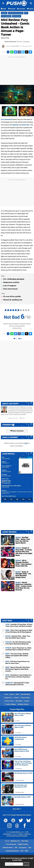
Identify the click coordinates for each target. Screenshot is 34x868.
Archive (27, 701)
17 (12, 555)
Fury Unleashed (6, 16)
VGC (30, 848)
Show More (17, 809)
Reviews (4, 13)
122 (11, 544)
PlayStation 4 (5, 463)
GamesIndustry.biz (12, 851)
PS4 (26, 13)
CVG (22, 851)
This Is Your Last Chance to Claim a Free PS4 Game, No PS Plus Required (19, 631)
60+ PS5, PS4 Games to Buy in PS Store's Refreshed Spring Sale (18, 643)
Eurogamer (23, 848)
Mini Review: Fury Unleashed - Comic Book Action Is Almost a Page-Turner (15, 27)
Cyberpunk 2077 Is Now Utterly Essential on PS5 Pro (17, 684)
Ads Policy (19, 701)
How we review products (17, 326)
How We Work (25, 694)
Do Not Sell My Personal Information (17, 836)
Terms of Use (9, 701)
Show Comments (17, 431)
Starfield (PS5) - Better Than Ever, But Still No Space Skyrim (18, 637)
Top (6, 694)
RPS (27, 851)
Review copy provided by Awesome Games (17, 324)
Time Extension (11, 844)
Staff (17, 694)
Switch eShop (5, 467)
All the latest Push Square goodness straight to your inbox (17, 859)
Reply (22, 418)
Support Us (8, 698)
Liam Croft (15, 46)
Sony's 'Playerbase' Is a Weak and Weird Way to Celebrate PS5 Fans (18, 649)
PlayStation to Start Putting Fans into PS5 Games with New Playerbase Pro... (18, 677)
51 (12, 567)
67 (12, 578)
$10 (29, 499)
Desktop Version (23, 704)
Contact (16, 698)
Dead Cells (26, 125)
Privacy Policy (25, 698)
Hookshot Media (15, 832)
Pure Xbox (25, 841)
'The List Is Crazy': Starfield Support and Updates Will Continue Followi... (17, 656)
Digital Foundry (23, 844)
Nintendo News (8, 848)
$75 (11, 499)
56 (12, 590)
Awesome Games (6, 472)
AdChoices (27, 834)
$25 (23, 499)
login (26, 443)
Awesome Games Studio (16, 13)
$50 (17, 499)
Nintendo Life (15, 841)
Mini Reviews (17, 16)
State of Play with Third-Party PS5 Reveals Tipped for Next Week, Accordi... (17, 669)
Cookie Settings (11, 704)
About (12, 694)
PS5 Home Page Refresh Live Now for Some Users (17, 662)
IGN (16, 848)
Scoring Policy (17, 328)
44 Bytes (21, 834)
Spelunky (16, 125)
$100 (5, 499)
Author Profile (13, 418)
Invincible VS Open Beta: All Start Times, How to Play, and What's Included (19, 625)
